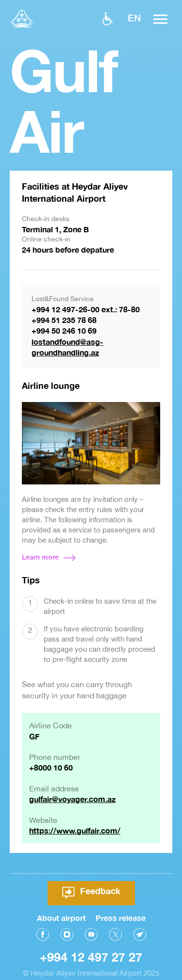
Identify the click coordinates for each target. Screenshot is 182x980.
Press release (121, 907)
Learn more (40, 557)
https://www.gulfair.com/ (75, 830)
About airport (61, 907)
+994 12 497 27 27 (91, 947)
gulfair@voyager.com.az (72, 799)
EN (134, 17)
